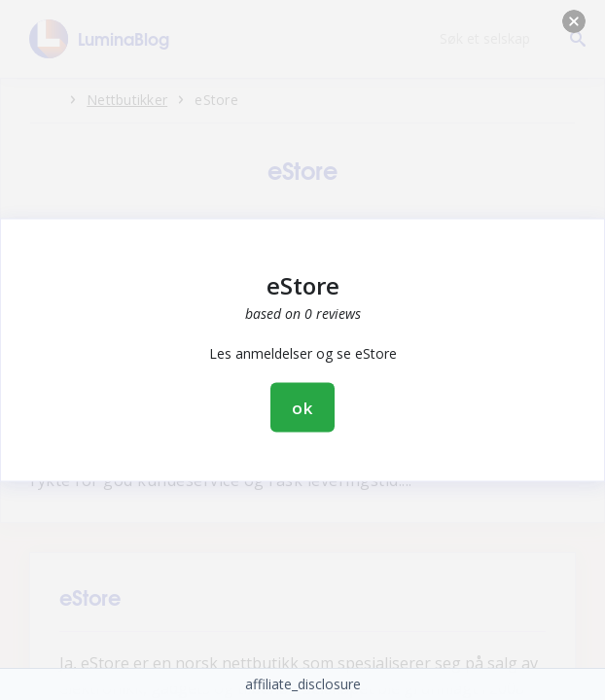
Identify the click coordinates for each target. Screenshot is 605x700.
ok (302, 408)
